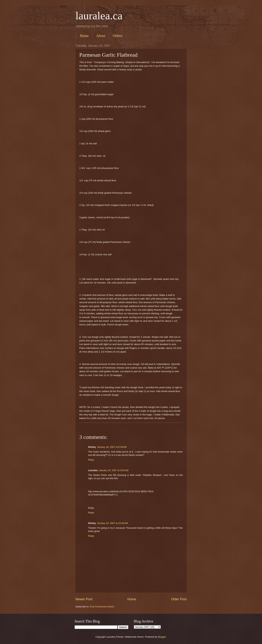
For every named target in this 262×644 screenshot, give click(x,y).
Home (84, 36)
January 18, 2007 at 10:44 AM (112, 523)
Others (118, 36)
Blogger (162, 637)
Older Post (179, 599)
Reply (91, 460)
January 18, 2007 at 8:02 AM (114, 470)
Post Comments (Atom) (102, 607)
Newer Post (84, 599)
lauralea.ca (99, 16)
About (101, 36)
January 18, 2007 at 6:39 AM (112, 447)
